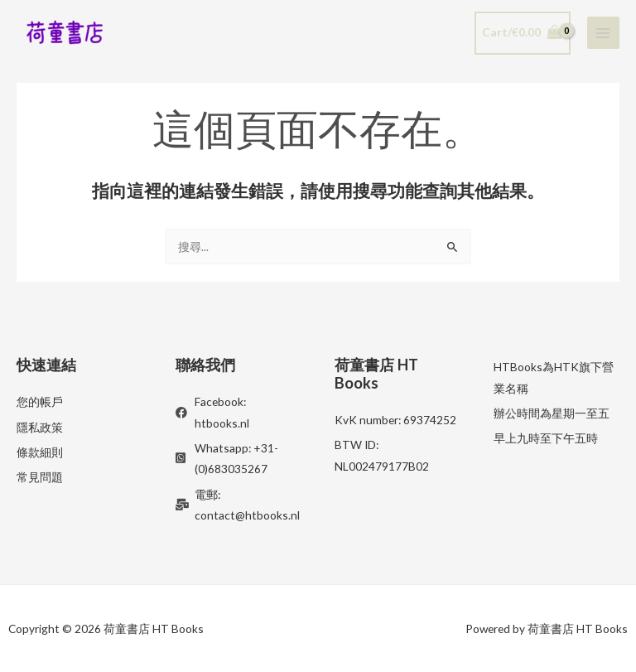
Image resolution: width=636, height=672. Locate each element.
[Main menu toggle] (603, 33)
